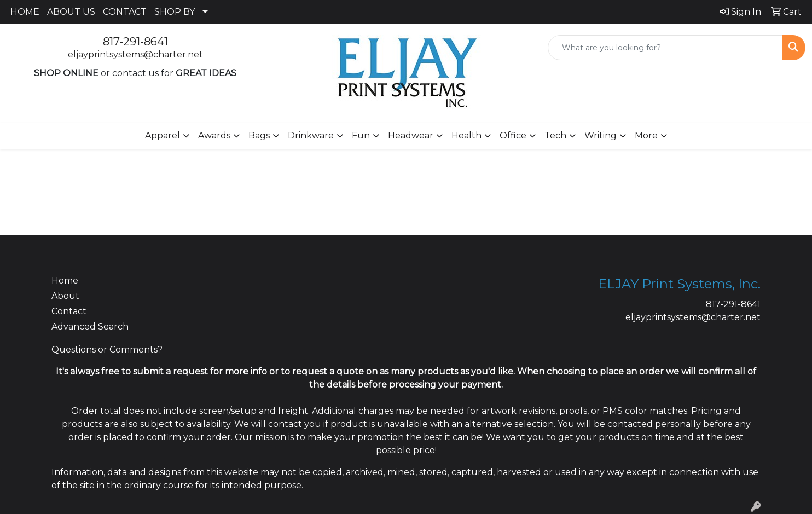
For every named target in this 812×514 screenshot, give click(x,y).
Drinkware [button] (311, 135)
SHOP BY (175, 12)
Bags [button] (259, 135)
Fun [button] (361, 135)
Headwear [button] (411, 135)
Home (65, 281)
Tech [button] (555, 135)
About (65, 296)
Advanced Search (90, 327)
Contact (69, 311)
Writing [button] (601, 135)
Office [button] (513, 135)
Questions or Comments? (107, 350)
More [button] (646, 135)
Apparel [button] (163, 135)
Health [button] (466, 135)
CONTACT (125, 12)
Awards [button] (214, 135)
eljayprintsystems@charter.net (135, 54)
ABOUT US (71, 12)
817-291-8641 (135, 42)
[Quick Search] (665, 48)
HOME (25, 12)
